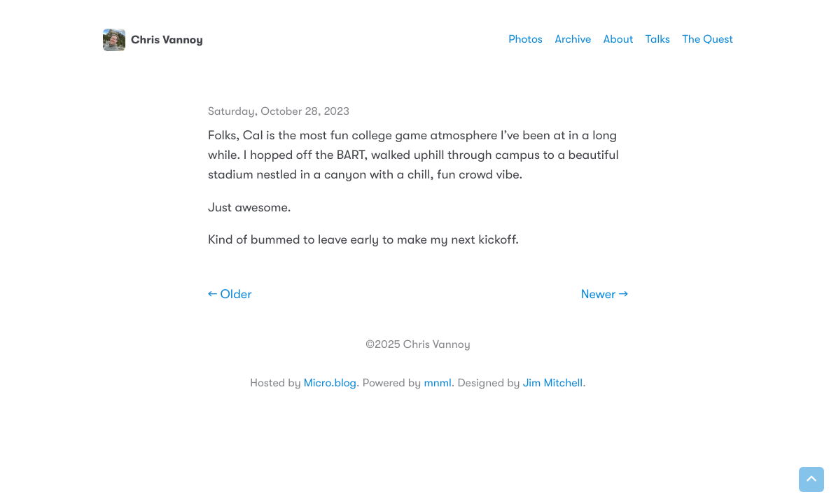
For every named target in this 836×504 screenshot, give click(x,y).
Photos (525, 39)
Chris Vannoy (153, 40)
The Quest (708, 39)
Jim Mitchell (553, 383)
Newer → (605, 295)
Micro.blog (330, 383)
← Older (230, 295)
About (618, 39)
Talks (658, 39)
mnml (437, 383)
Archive (573, 39)
